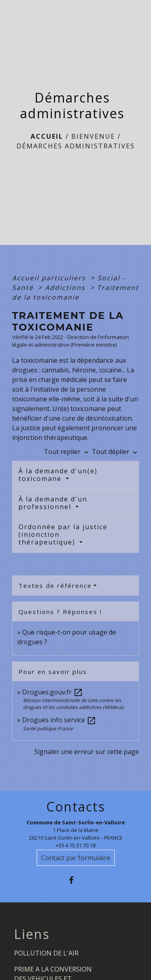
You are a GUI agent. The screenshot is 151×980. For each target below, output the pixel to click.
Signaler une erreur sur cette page (87, 752)
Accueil (47, 136)
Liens (32, 934)
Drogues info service (59, 720)
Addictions (66, 288)
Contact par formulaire (76, 858)
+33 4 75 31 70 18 (75, 845)
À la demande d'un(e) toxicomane (58, 475)
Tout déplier (115, 452)
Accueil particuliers (50, 278)
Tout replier (68, 452)
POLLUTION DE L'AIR (46, 953)
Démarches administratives (76, 146)
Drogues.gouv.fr (53, 692)
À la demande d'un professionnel (53, 503)
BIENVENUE (93, 136)
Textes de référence (55, 586)
